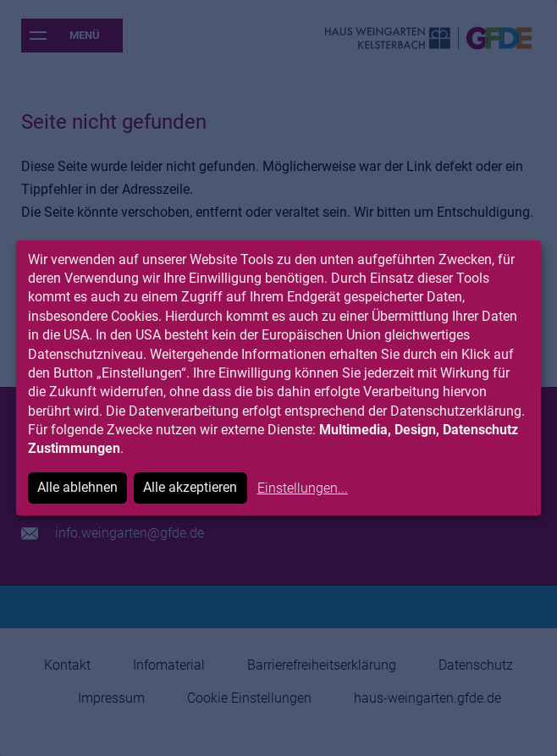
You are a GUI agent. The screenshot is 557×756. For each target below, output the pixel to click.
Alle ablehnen (77, 487)
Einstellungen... (303, 488)
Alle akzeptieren (190, 487)
